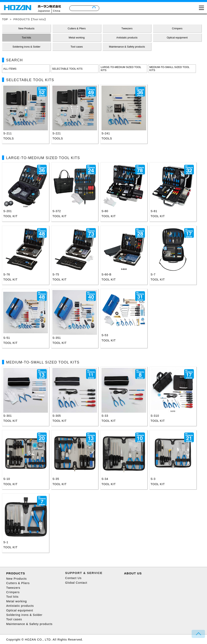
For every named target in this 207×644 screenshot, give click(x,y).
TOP (5, 19)
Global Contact (76, 583)
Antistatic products (20, 606)
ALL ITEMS (10, 69)
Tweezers (13, 588)
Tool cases (14, 619)
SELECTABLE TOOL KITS (67, 69)
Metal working (17, 601)
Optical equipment (20, 610)
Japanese (44, 11)
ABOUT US (133, 573)
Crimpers (13, 592)
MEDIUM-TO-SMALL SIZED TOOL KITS (170, 69)
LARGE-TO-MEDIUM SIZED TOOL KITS (121, 69)
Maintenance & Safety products (29, 624)
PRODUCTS (16, 573)
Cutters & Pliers (18, 583)
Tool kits (12, 597)
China (57, 11)
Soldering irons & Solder (24, 615)
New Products (17, 579)
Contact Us (73, 578)
